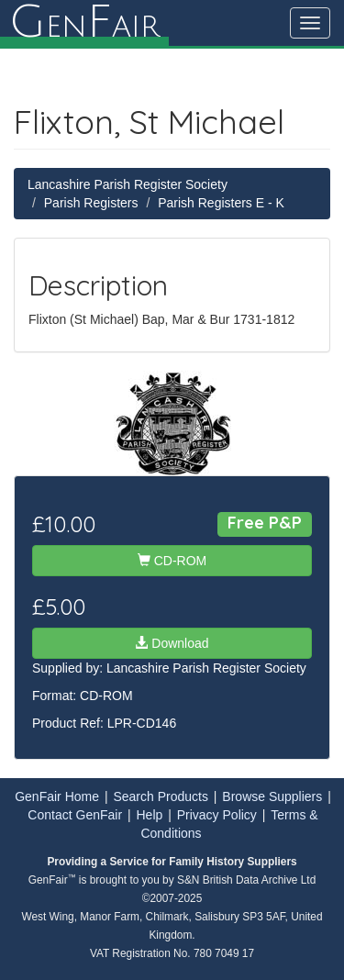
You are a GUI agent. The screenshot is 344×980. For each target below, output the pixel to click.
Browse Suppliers (272, 796)
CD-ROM (172, 561)
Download (172, 643)
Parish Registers (91, 203)
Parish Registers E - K (221, 203)
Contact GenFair (75, 815)
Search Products (161, 796)
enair (84, 23)
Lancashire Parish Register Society (128, 184)
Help (150, 815)
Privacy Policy (217, 815)
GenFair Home (57, 796)
